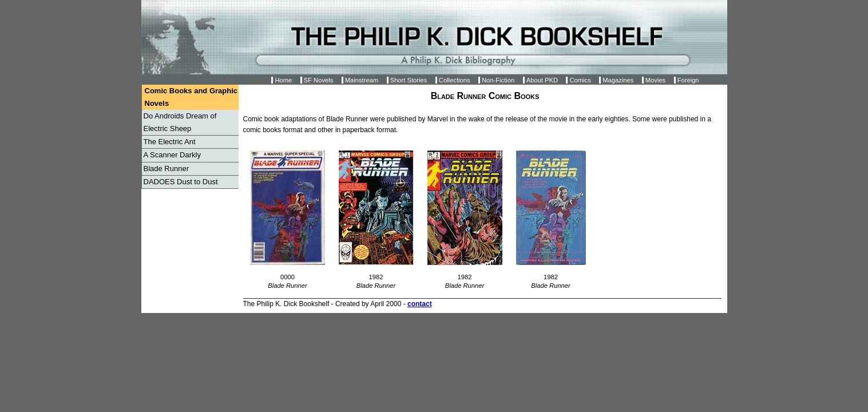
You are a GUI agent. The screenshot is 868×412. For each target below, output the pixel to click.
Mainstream (362, 80)
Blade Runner (167, 169)
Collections (455, 80)
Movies (655, 80)
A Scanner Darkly (172, 155)
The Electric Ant (170, 142)
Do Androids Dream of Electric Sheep (180, 122)
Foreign (688, 80)
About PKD (542, 80)
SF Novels (319, 80)
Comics (580, 80)
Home (283, 80)
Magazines (618, 80)
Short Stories (409, 80)
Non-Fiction (498, 80)
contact (420, 304)
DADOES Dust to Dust (181, 182)
